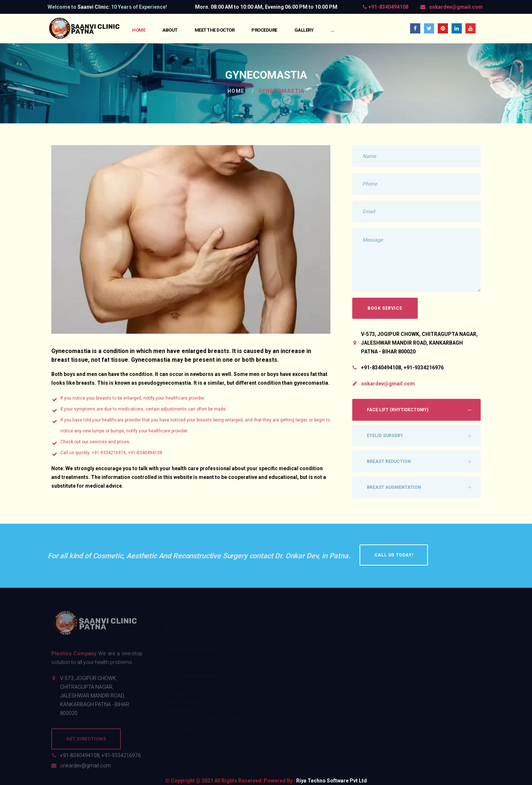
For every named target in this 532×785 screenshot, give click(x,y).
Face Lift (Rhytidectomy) (398, 410)
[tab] (416, 410)
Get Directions (86, 743)
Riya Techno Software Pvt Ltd (331, 781)
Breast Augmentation (394, 487)
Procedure (264, 30)
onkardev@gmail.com (456, 7)
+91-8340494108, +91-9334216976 (100, 759)
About (170, 30)
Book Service (385, 308)
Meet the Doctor (215, 30)
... (332, 30)
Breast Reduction (389, 461)
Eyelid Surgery (385, 436)
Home (139, 30)
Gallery (304, 30)
